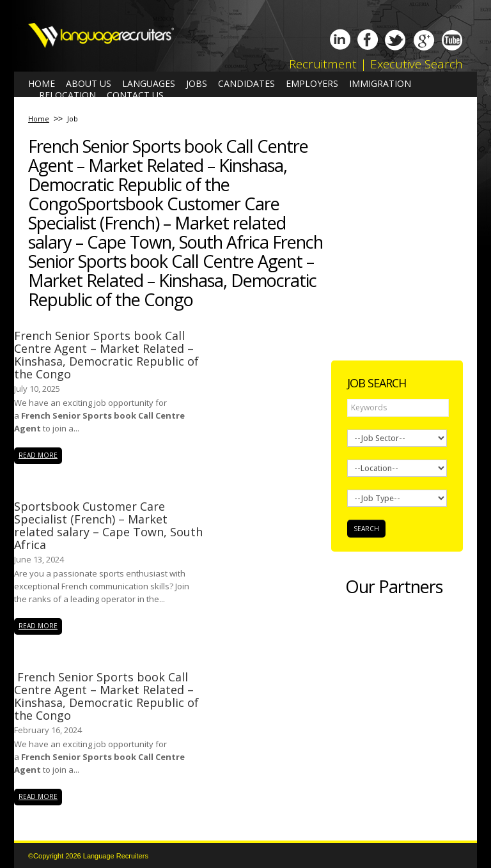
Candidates (246, 84)
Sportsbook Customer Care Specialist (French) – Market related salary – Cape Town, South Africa (108, 525)
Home (42, 84)
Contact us (135, 95)
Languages (149, 84)
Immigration (380, 84)
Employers (312, 84)
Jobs (197, 84)
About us (89, 84)
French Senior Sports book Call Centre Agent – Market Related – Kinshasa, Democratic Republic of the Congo (106, 355)
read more (38, 455)
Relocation (67, 95)
